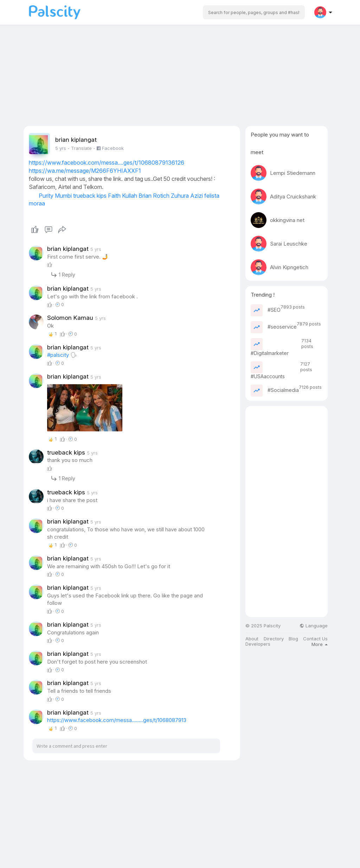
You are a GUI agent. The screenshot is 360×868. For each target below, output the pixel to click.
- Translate (80, 148)
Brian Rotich (154, 196)
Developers (258, 644)
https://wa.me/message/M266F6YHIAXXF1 (85, 171)
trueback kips (90, 196)
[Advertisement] (180, 77)
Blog (293, 639)
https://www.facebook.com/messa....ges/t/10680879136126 (107, 163)
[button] (254, 12)
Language (314, 626)
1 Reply (63, 275)
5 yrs (61, 148)
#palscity (58, 355)
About (252, 639)
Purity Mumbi (55, 196)
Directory (274, 639)
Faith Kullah (123, 196)
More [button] (320, 644)
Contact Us (315, 639)
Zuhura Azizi (187, 196)
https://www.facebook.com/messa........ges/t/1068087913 (117, 720)
